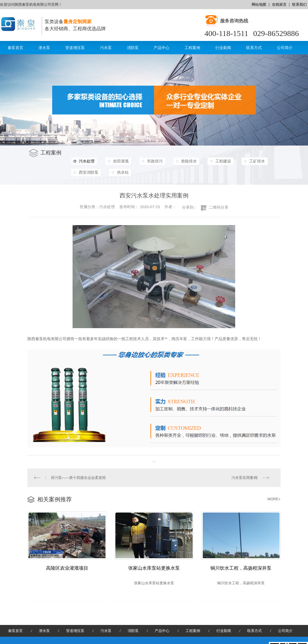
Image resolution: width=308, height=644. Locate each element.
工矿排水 (253, 161)
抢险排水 (187, 161)
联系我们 (299, 4)
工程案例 (192, 48)
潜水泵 (44, 48)
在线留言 (279, 4)
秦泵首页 (15, 48)
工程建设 (220, 161)
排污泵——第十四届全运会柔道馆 (78, 478)
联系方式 (254, 48)
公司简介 (285, 48)
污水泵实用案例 (244, 478)
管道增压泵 (75, 48)
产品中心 (162, 48)
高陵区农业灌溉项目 (67, 568)
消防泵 (133, 48)
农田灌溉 (120, 161)
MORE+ (274, 499)
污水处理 (84, 161)
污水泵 (106, 48)
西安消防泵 (88, 172)
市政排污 (153, 161)
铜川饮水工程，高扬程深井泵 (241, 568)
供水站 (122, 172)
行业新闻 (223, 48)
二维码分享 (219, 207)
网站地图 (259, 4)
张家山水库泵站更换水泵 (154, 568)
